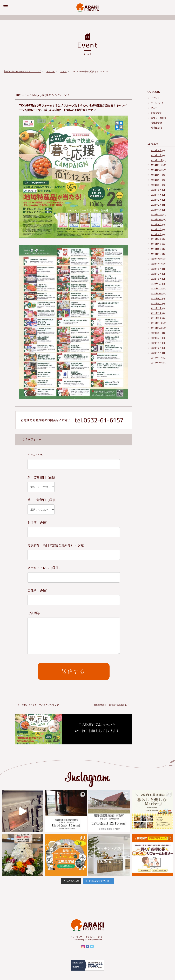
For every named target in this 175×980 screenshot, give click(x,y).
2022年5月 (156, 279)
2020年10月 (157, 328)
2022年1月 (156, 284)
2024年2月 (156, 205)
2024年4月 (156, 195)
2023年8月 (156, 224)
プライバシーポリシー (95, 937)
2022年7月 (156, 274)
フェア (63, 71)
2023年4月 (156, 239)
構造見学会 (156, 123)
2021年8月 (156, 298)
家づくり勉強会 (159, 118)
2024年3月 (156, 200)
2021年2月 (156, 318)
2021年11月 (157, 289)
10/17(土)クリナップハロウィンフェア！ (41, 705)
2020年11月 (157, 323)
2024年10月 (157, 170)
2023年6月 (156, 234)
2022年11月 (157, 264)
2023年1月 (156, 254)
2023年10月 (157, 219)
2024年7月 (156, 185)
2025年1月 (156, 155)
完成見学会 (156, 113)
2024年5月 (156, 190)
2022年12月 (157, 259)
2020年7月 (156, 338)
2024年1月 (156, 210)
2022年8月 (156, 269)
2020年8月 (156, 333)
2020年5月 (156, 343)
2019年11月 (157, 358)
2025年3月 (156, 150)
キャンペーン (157, 103)
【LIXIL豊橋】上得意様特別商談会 (110, 705)
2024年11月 (157, 165)
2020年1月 (156, 353)
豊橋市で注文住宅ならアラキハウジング (22, 71)
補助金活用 (156, 128)
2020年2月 (156, 348)
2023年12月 (157, 214)
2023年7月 (156, 229)
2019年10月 (157, 363)
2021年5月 (156, 308)
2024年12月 (157, 160)
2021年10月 (157, 294)
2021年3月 (156, 313)
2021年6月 (156, 303)
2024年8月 (156, 180)
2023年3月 (156, 244)
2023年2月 (156, 249)
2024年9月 (156, 175)
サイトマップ (76, 937)
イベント (51, 71)
